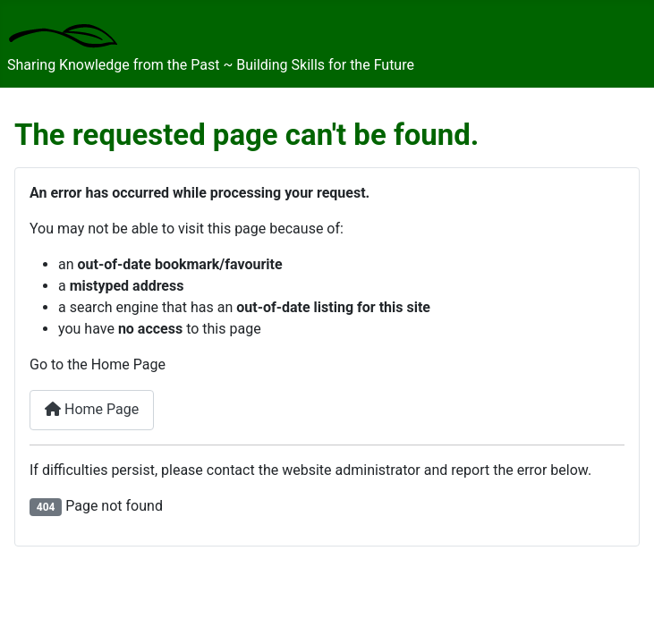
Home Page (92, 409)
